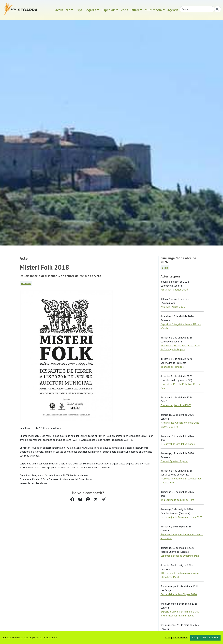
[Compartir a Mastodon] (88, 499)
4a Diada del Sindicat (172, 367)
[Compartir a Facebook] (72, 499)
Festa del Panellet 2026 (174, 290)
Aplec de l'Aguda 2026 (173, 307)
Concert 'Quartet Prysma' (174, 461)
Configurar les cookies (177, 638)
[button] (104, 499)
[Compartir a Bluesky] (80, 499)
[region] (111, 638)
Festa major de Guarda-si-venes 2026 (181, 517)
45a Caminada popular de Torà (177, 500)
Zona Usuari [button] (130, 10)
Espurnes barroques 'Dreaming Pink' (180, 556)
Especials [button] (109, 10)
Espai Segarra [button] (86, 10)
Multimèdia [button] (153, 10)
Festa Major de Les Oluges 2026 (179, 594)
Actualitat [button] (63, 10)
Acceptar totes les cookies (205, 638)
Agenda (173, 10)
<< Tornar (26, 283)
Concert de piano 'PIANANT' (176, 405)
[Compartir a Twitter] (96, 499)
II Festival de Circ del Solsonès (178, 444)
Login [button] (165, 268)
